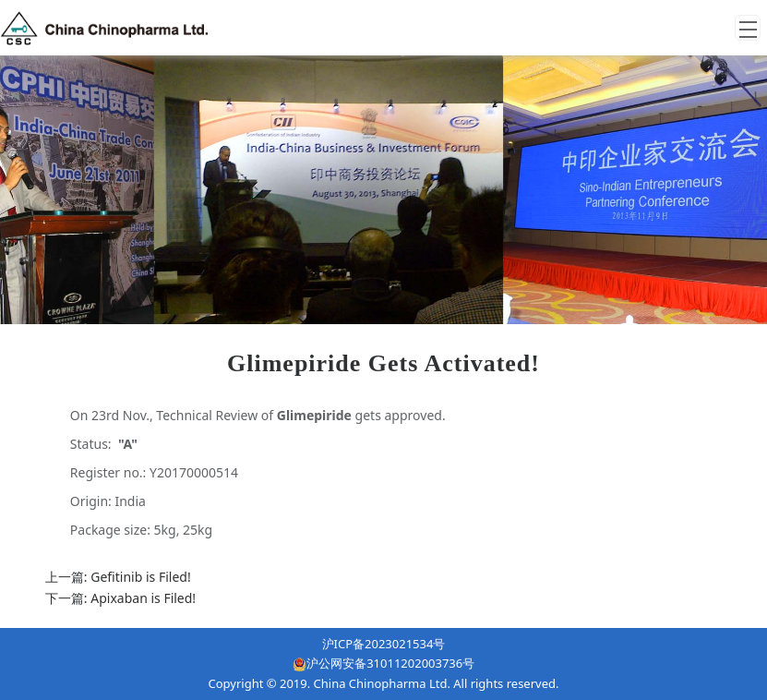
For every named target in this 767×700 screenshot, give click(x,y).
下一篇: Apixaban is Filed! (120, 598)
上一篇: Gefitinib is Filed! (118, 577)
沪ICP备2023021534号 (384, 644)
